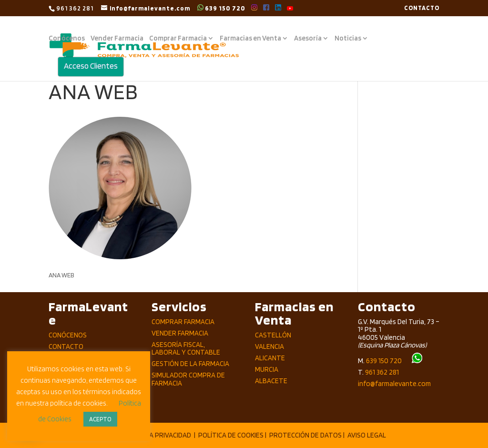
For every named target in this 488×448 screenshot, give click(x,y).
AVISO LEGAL (367, 435)
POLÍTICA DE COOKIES (231, 435)
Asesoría (308, 39)
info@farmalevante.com (394, 384)
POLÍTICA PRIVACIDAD (158, 435)
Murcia (267, 369)
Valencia (269, 346)
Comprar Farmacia (178, 39)
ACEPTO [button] (100, 419)
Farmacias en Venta (250, 39)
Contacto (66, 346)
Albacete (271, 381)
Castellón (273, 335)
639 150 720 (221, 8)
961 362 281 (382, 372)
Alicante (270, 358)
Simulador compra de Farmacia (188, 379)
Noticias (348, 39)
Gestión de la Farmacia (190, 364)
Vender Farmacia (117, 39)
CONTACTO (422, 8)
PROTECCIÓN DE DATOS (305, 435)
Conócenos (67, 39)
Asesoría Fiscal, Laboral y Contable (186, 349)
